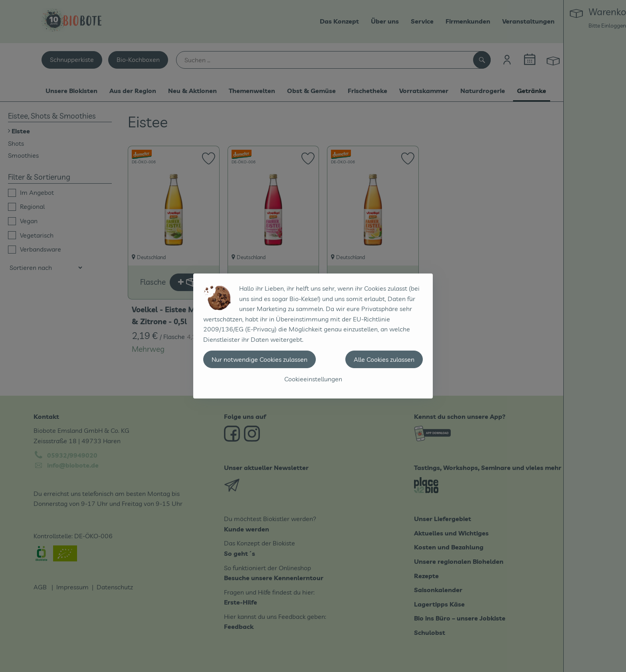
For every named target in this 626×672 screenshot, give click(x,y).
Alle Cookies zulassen (384, 359)
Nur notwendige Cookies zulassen (260, 359)
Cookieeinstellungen (313, 379)
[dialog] (313, 336)
